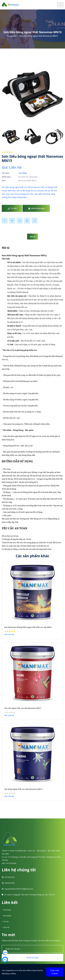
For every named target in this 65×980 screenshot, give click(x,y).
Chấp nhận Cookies (55, 972)
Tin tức (5, 921)
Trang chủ (12, 36)
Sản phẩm (7, 916)
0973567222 (8, 877)
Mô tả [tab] (33, 237)
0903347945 (8, 883)
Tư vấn (12, 208)
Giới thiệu (6, 910)
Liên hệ (5, 927)
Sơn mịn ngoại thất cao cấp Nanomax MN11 (23, 708)
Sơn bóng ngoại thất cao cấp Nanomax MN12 (23, 789)
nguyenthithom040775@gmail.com (17, 889)
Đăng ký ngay (33, 957)
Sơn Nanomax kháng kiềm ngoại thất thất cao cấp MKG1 (28, 627)
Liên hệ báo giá (37, 208)
